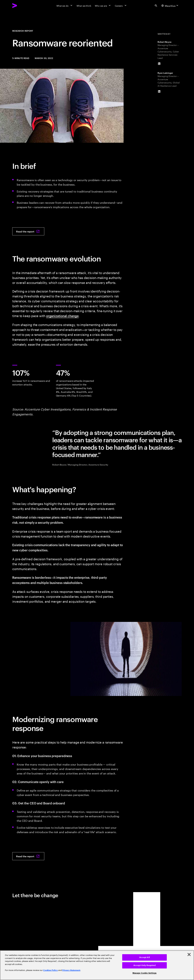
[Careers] (121, 6)
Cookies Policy (50, 970)
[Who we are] (103, 6)
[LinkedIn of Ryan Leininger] (159, 92)
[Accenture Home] (22, 6)
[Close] (189, 954)
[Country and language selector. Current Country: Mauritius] (170, 6)
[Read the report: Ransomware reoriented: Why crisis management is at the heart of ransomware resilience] (28, 231)
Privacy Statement (71, 970)
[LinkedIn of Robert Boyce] (159, 64)
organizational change (62, 316)
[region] (97, 965)
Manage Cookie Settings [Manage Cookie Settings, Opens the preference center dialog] (145, 973)
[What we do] (65, 6)
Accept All (145, 957)
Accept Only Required (145, 965)
